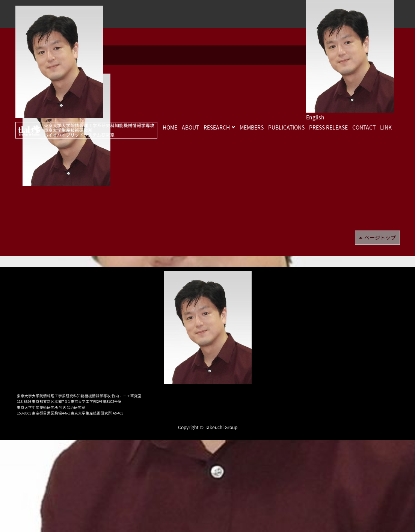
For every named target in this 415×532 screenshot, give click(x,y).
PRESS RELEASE (328, 127)
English (315, 117)
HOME (170, 127)
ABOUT (190, 127)
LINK (386, 127)
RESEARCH (217, 127)
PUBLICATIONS (286, 127)
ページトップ (380, 237)
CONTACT (364, 127)
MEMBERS (252, 127)
